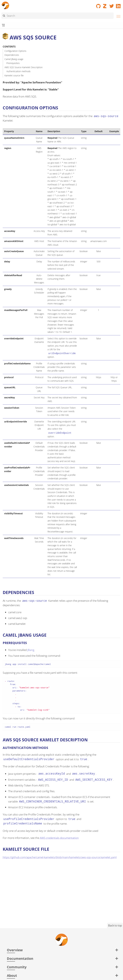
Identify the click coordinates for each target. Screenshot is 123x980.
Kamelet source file (14, 75)
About (12, 975)
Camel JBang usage (14, 59)
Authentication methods (18, 71)
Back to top (115, 925)
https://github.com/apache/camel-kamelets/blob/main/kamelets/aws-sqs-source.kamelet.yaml (60, 857)
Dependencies (12, 55)
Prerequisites (13, 63)
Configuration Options (15, 51)
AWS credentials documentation (59, 838)
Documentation (20, 958)
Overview (15, 950)
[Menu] (118, 16)
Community (17, 967)
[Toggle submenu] (3, 25)
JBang (31, 650)
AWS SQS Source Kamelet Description (24, 67)
